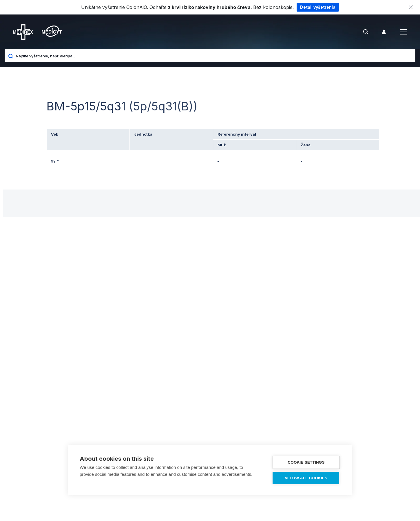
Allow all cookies (306, 478)
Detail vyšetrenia (318, 7)
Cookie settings (306, 462)
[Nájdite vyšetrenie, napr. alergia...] (213, 56)
